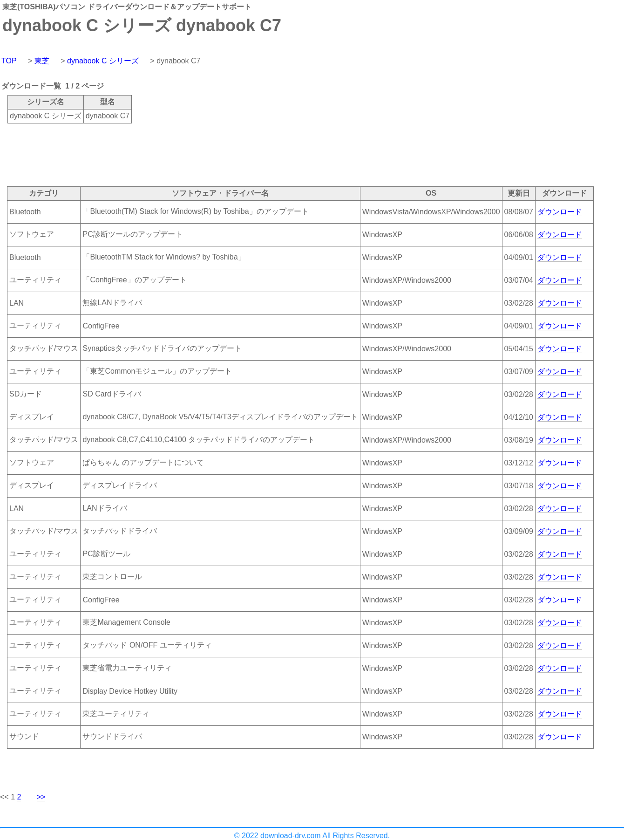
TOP (9, 61)
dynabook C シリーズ (103, 61)
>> (41, 797)
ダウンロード (560, 212)
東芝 (42, 61)
